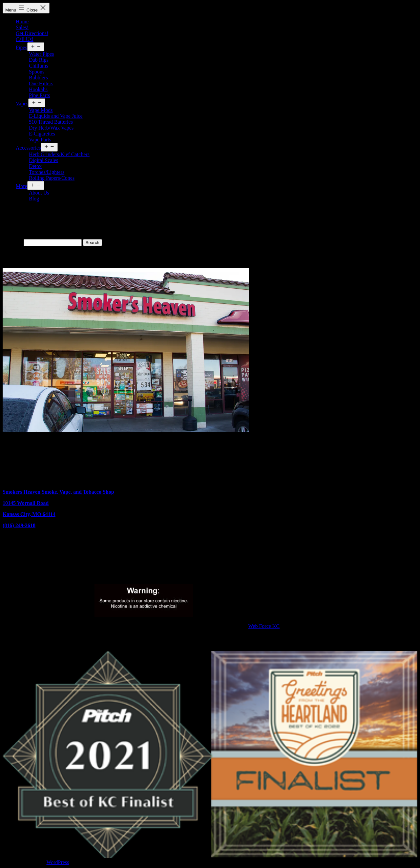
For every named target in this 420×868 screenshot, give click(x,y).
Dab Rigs (39, 60)
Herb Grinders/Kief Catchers (59, 154)
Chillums (39, 66)
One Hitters (41, 83)
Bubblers (38, 78)
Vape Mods (41, 110)
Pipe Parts (39, 95)
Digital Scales (43, 160)
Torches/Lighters (47, 172)
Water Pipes (41, 54)
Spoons (37, 72)
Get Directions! (32, 33)
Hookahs (38, 89)
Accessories (28, 148)
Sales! (22, 27)
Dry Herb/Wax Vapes (51, 128)
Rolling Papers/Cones (52, 178)
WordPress (58, 862)
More (21, 186)
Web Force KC (264, 626)
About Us (39, 193)
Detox (35, 166)
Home (22, 21)
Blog (34, 199)
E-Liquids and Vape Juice (56, 116)
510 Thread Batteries (51, 122)
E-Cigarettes (42, 134)
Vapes (22, 103)
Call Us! (25, 39)
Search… (12, 242)
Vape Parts (40, 140)
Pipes (21, 47)
